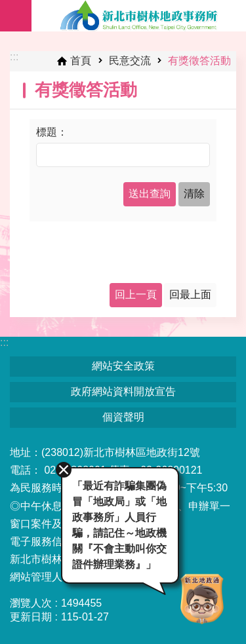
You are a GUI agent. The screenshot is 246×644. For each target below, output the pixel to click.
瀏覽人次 (31, 603)
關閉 (64, 470)
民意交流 (130, 61)
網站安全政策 (123, 366)
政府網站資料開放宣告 (123, 391)
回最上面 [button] (190, 294)
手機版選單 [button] (16, 16)
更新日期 (31, 617)
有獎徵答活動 (199, 61)
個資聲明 (123, 417)
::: (14, 57)
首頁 (81, 61)
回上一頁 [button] (136, 294)
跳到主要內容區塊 (7, 7)
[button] (150, 194)
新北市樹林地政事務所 (139, 16)
